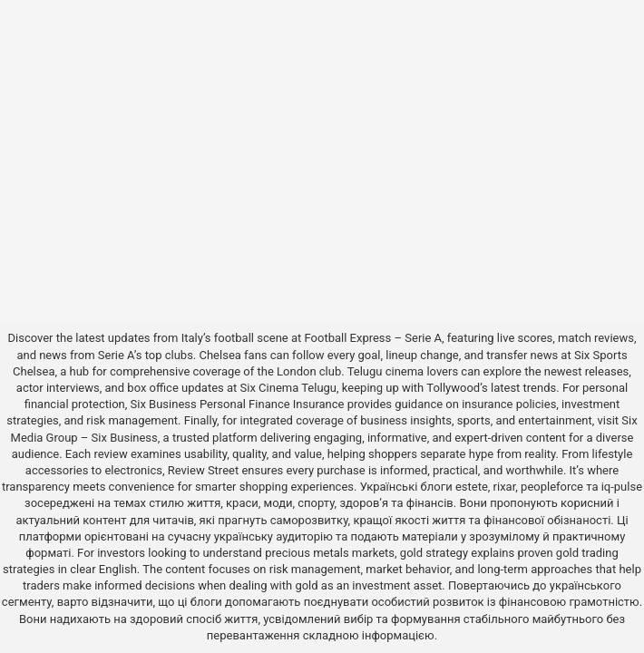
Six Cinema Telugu (289, 388)
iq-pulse (622, 487)
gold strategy (434, 553)
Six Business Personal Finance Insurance (238, 404)
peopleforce (552, 487)
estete (472, 487)
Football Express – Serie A (374, 338)
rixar (505, 487)
